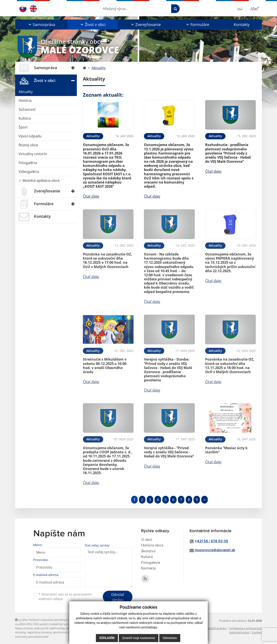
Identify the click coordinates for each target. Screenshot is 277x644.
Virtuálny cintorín (33, 154)
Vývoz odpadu (30, 136)
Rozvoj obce (28, 145)
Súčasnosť (27, 109)
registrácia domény (39, 632)
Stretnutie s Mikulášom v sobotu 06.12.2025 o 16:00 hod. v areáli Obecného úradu (105, 366)
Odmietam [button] (170, 638)
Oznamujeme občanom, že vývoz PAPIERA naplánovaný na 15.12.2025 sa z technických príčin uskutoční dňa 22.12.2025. (230, 263)
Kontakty (242, 24)
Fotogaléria (28, 163)
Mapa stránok (24, 628)
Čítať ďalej (91, 196)
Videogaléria (29, 172)
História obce (152, 546)
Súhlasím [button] (107, 638)
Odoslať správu (118, 597)
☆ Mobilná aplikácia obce (39, 181)
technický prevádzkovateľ (32, 637)
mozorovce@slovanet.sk (215, 550)
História (25, 101)
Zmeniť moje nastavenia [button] (139, 638)
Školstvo (148, 551)
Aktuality (26, 92)
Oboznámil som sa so (65, 597)
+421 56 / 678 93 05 (211, 541)
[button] (41, 24)
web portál (41, 628)
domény (20, 632)
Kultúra (25, 118)
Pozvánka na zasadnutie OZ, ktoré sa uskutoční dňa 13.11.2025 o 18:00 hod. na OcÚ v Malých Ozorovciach (230, 366)
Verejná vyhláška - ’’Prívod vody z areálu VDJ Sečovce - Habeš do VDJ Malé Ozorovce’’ (169, 452)
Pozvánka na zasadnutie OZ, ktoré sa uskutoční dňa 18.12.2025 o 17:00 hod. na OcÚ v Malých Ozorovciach (107, 260)
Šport (23, 127)
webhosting (57, 628)
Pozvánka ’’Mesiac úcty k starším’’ (226, 450)
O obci (147, 540)
